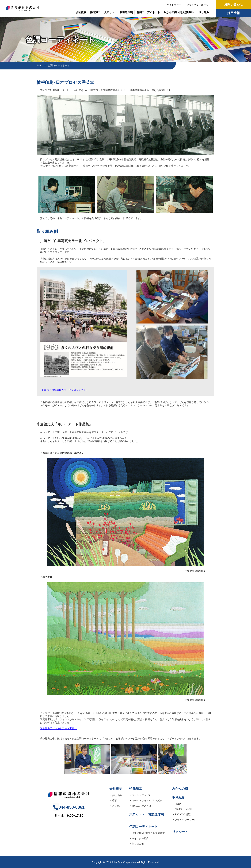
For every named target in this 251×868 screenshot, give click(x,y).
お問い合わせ (234, 4)
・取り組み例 (137, 844)
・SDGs (177, 804)
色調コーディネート (148, 12)
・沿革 (113, 800)
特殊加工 (95, 12)
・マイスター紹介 (139, 838)
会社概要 (81, 12)
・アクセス (116, 806)
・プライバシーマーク (184, 820)
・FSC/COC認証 (181, 814)
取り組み (204, 12)
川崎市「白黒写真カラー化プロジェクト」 (65, 390)
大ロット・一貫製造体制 (118, 12)
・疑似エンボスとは (140, 806)
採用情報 (234, 13)
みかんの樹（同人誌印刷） (179, 12)
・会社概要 (116, 795)
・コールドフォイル (140, 795)
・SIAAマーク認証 (182, 809)
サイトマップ (174, 5)
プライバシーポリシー (199, 5)
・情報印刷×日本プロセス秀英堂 (147, 833)
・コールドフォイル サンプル (146, 800)
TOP (39, 65)
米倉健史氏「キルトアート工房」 (58, 728)
